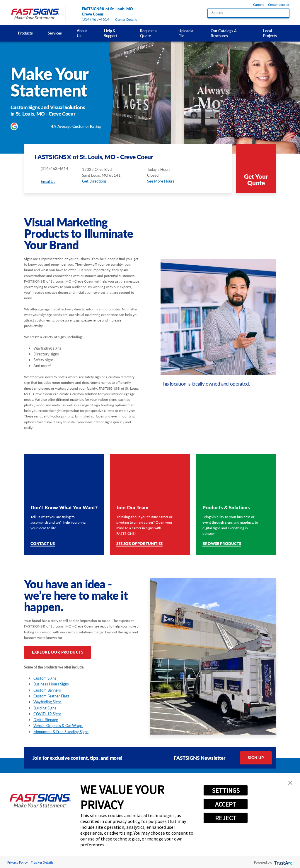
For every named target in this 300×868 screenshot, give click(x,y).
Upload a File (186, 33)
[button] (290, 783)
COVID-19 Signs (47, 714)
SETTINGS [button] (226, 790)
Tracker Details (42, 862)
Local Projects (270, 33)
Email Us (48, 181)
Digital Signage (46, 720)
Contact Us (43, 544)
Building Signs (45, 708)
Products (25, 33)
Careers (259, 5)
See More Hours (161, 181)
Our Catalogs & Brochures (224, 33)
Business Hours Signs (51, 684)
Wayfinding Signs (47, 702)
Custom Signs (45, 678)
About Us (82, 33)
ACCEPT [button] (226, 804)
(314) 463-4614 (96, 19)
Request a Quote (148, 33)
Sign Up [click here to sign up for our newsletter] (256, 758)
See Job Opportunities (139, 544)
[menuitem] (25, 33)
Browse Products (222, 544)
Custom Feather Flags (51, 696)
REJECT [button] (226, 818)
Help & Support (111, 33)
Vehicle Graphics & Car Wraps (58, 726)
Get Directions (94, 181)
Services (55, 33)
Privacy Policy (18, 862)
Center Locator (279, 5)
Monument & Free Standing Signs (61, 732)
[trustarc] (283, 862)
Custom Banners (47, 690)
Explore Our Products (58, 652)
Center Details (128, 20)
